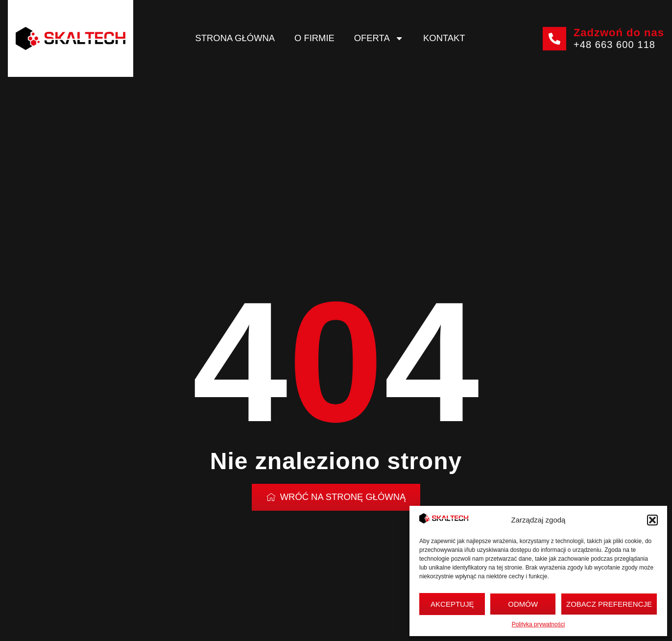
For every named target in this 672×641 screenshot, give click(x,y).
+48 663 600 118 (614, 45)
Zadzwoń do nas (619, 33)
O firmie (314, 38)
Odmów (523, 604)
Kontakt (444, 38)
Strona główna (235, 38)
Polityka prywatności (539, 624)
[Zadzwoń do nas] (554, 39)
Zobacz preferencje (609, 604)
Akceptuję (452, 604)
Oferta (379, 38)
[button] (652, 520)
